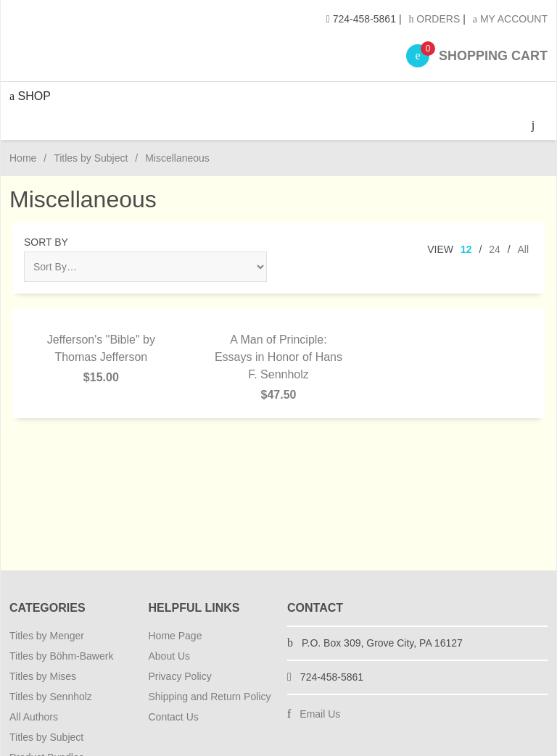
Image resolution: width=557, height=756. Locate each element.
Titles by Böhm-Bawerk (61, 656)
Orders (434, 19)
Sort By (46, 242)
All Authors (34, 717)
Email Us (320, 714)
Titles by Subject (91, 158)
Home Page (176, 636)
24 (495, 249)
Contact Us (174, 717)
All (523, 249)
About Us (170, 656)
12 (466, 249)
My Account (510, 19)
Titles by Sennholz (51, 697)
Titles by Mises (43, 676)
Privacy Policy (180, 676)
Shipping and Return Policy (210, 697)
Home (23, 158)
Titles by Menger (47, 636)
